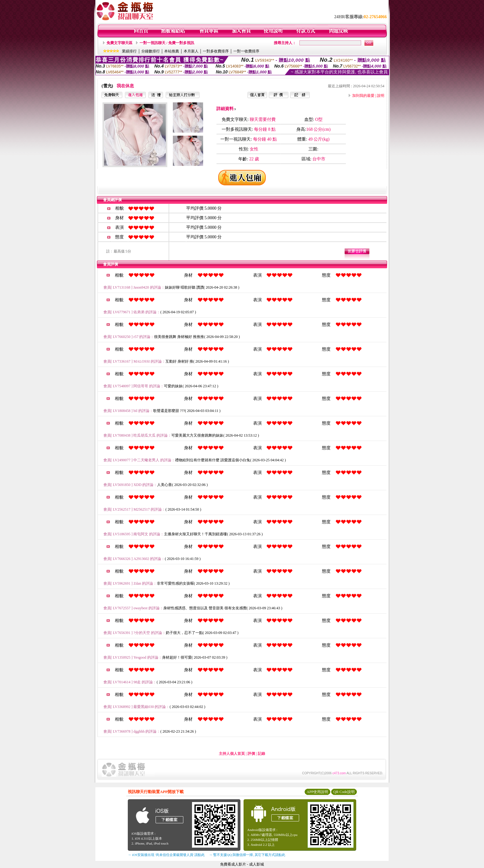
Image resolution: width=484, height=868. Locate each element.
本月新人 (191, 51)
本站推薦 (172, 51)
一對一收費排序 (246, 51)
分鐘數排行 (151, 51)
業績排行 (129, 51)
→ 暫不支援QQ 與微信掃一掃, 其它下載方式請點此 (247, 855)
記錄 (261, 754)
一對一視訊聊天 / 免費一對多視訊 (167, 43)
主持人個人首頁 (232, 754)
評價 (251, 754)
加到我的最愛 (363, 96)
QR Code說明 (344, 792)
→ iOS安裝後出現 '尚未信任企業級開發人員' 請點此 (166, 855)
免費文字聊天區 (119, 43)
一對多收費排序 (216, 51)
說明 (381, 96)
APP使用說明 (317, 792)
